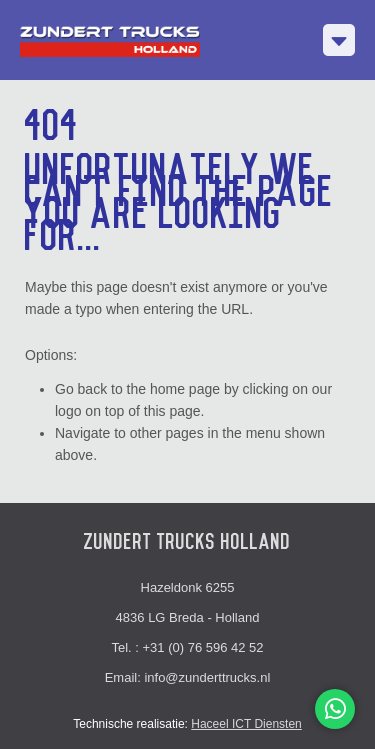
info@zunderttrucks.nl (207, 677)
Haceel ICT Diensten (246, 724)
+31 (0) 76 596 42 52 (203, 647)
